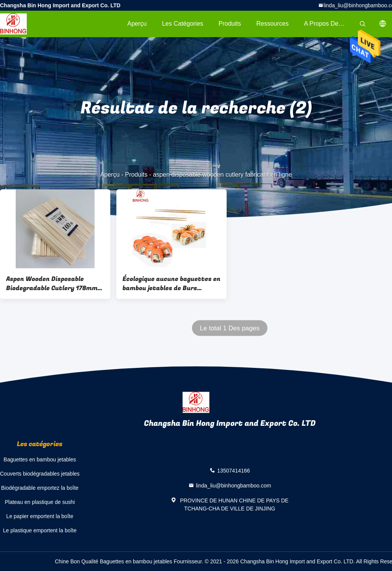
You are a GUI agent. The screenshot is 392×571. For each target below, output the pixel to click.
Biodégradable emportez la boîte (40, 488)
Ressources (273, 24)
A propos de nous (329, 24)
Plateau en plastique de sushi (40, 502)
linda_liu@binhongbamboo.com (234, 486)
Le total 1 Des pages (230, 328)
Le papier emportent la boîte (40, 516)
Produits (230, 24)
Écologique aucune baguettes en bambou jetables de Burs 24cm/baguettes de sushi (171, 284)
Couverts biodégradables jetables (40, 474)
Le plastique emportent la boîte (40, 530)
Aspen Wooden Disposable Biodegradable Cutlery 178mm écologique (52, 284)
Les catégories (183, 24)
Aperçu (137, 24)
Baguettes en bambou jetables (40, 459)
